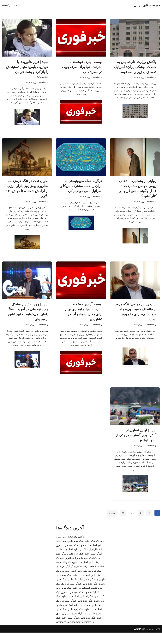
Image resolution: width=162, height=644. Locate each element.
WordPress (139, 640)
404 (16, 5)
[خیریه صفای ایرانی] (147, 5)
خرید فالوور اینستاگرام (77, 570)
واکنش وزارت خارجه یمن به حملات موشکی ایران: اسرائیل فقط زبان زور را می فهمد (135, 67)
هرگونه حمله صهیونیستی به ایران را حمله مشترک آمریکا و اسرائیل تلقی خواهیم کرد (81, 188)
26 (123, 524)
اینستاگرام (85, 561)
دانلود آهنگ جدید (71, 616)
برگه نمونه (7, 5)
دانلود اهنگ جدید (82, 552)
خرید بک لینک (98, 552)
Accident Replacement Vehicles (74, 634)
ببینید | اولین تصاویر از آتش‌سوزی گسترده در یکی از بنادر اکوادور (136, 444)
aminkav (151, 77)
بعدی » (111, 524)
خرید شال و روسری (66, 625)
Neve (157, 640)
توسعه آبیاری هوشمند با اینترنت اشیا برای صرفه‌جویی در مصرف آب (82, 67)
